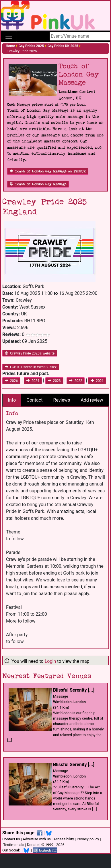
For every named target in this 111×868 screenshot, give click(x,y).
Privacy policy (88, 839)
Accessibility (64, 839)
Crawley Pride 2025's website (30, 353)
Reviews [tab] (62, 400)
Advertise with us (37, 839)
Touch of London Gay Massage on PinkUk (48, 171)
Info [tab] (12, 400)
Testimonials (14, 845)
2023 (54, 381)
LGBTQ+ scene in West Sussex (31, 367)
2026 (11, 381)
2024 (33, 381)
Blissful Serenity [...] (74, 690)
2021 (97, 381)
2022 (76, 381)
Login (50, 661)
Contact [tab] (34, 400)
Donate (33, 845)
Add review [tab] (92, 400)
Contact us (11, 839)
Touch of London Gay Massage (38, 184)
